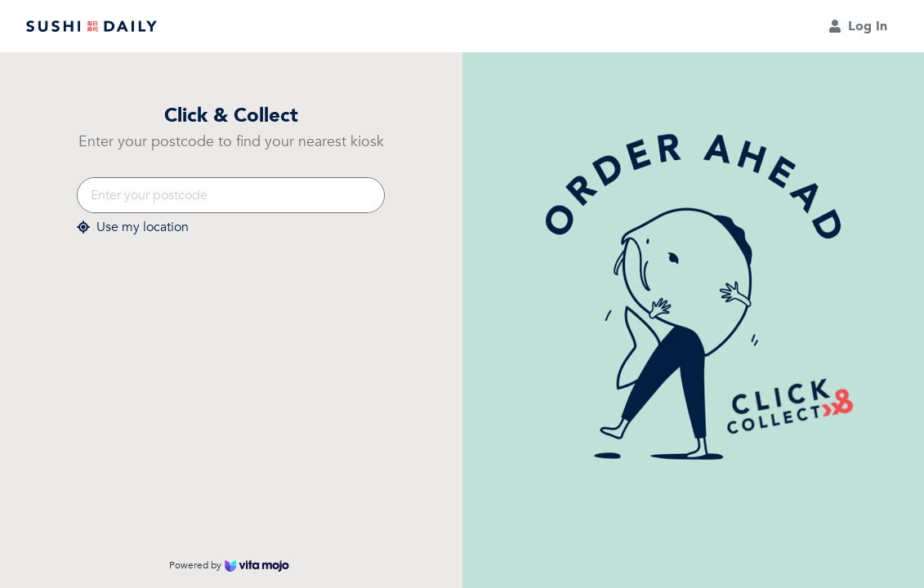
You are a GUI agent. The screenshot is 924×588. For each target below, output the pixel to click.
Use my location (133, 227)
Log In (858, 26)
